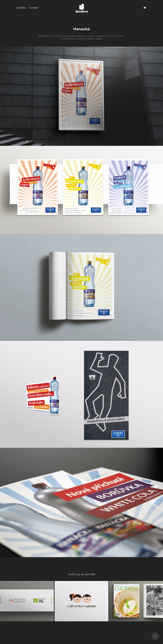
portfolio (21, 8)
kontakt (33, 8)
